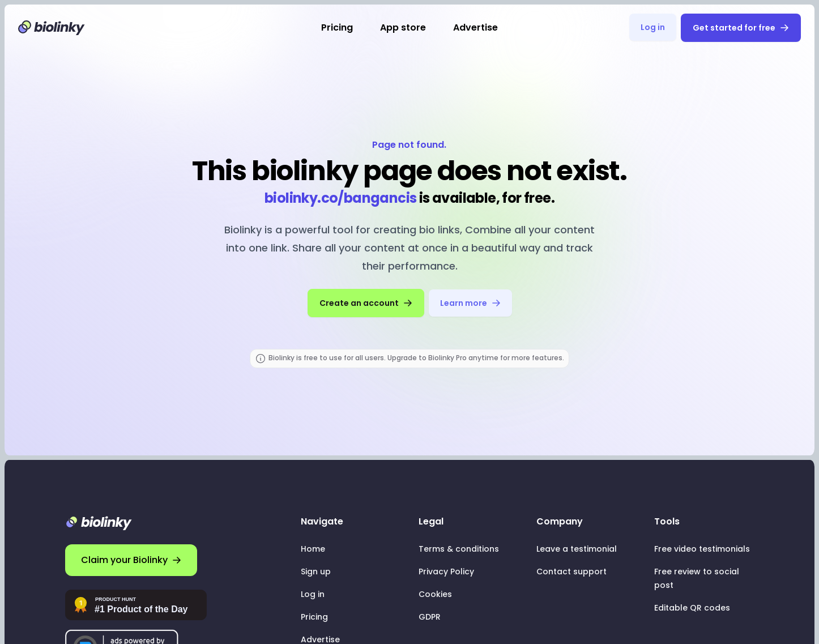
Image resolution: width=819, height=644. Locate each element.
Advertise (475, 27)
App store (403, 27)
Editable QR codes (692, 608)
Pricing (337, 27)
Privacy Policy (446, 572)
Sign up (316, 572)
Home (313, 549)
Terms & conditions (459, 549)
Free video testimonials (702, 549)
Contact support (571, 572)
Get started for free (741, 28)
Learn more (470, 303)
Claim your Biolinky (131, 560)
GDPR (430, 617)
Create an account (366, 303)
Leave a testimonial (577, 549)
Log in (653, 27)
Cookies (435, 594)
